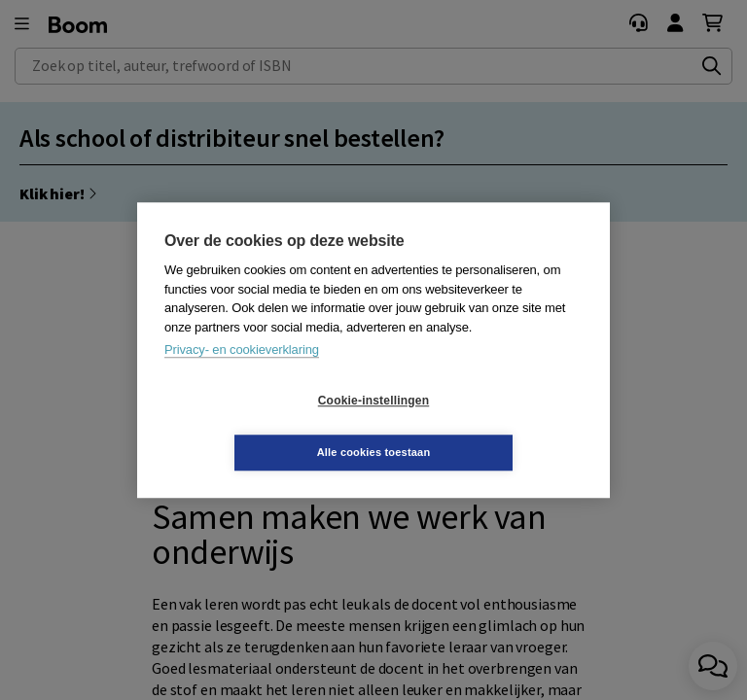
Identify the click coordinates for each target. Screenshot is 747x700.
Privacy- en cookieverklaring (242, 376)
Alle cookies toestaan (490, 426)
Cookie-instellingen (258, 427)
